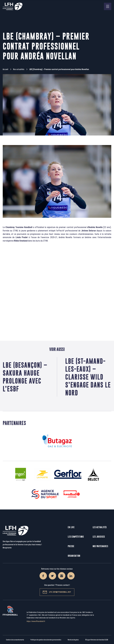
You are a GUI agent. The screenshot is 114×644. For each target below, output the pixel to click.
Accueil (5, 69)
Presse (71, 546)
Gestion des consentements (15, 640)
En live (71, 527)
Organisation (74, 556)
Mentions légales (73, 640)
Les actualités (100, 527)
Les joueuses (99, 537)
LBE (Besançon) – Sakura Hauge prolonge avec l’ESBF (25, 377)
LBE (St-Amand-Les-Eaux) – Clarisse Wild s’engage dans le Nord (88, 377)
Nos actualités (19, 69)
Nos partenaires (100, 546)
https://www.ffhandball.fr (36, 621)
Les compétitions (76, 537)
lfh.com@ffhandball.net (57, 592)
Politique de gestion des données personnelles (46, 640)
